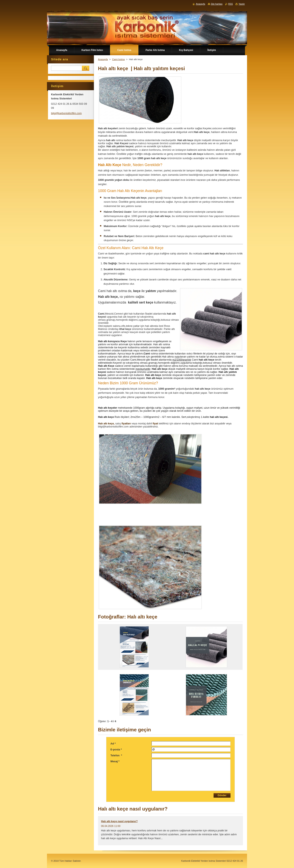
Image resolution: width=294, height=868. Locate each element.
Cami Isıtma (118, 59)
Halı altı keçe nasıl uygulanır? (119, 821)
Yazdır (242, 4)
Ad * (113, 744)
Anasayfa (103, 59)
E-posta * (116, 749)
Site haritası (217, 4)
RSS (231, 4)
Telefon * (116, 755)
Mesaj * (115, 761)
